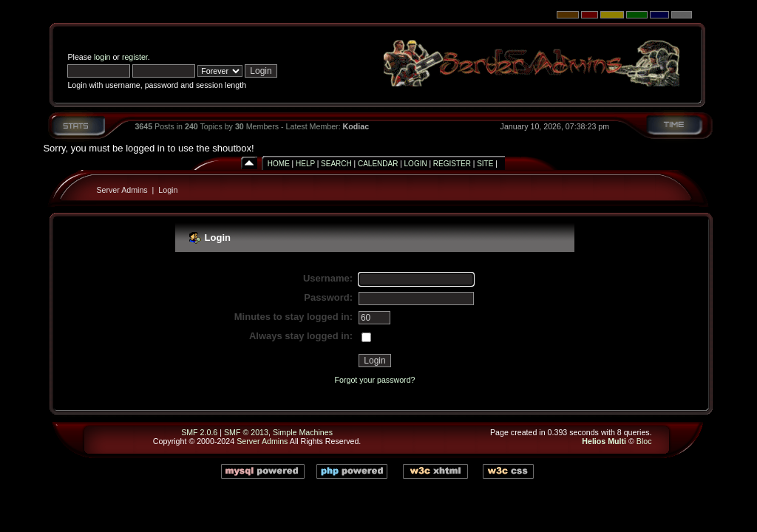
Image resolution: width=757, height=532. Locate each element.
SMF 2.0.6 (199, 432)
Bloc (644, 441)
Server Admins (122, 190)
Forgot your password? (375, 380)
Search (336, 164)
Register (452, 164)
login (102, 57)
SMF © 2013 (246, 432)
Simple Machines (303, 432)
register (135, 57)
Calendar (378, 164)
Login (416, 164)
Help (305, 164)
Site (485, 164)
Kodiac (356, 126)
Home (279, 164)
